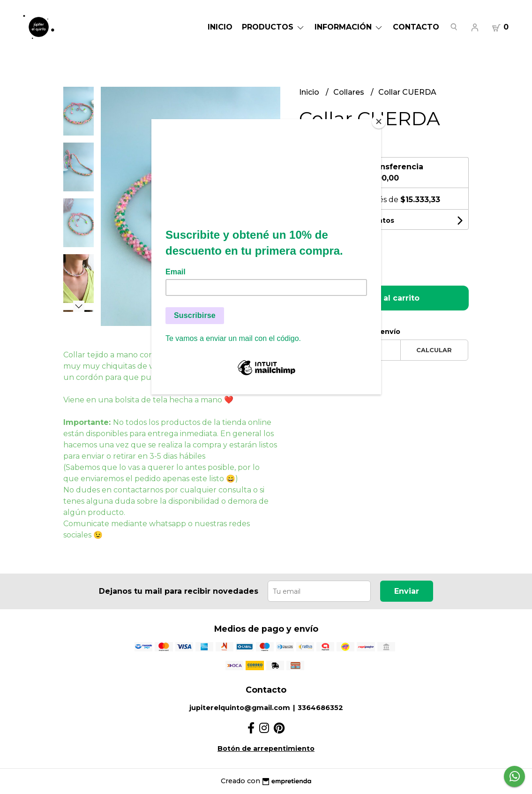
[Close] (379, 121)
